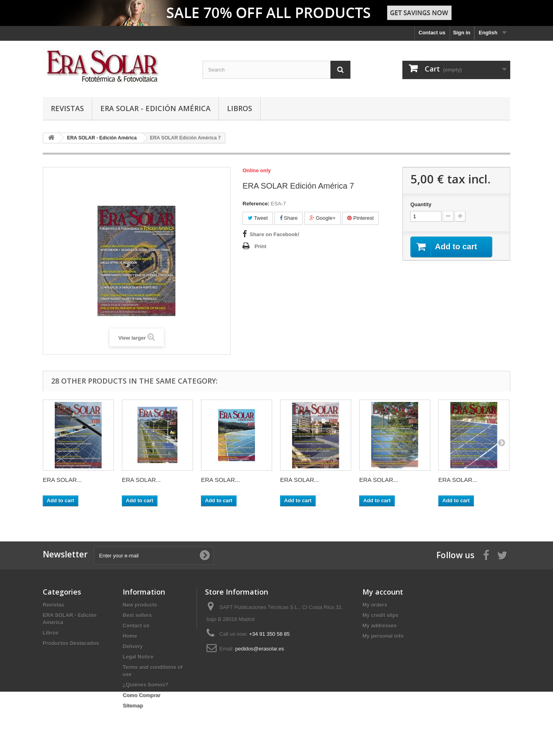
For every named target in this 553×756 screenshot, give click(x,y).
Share (289, 218)
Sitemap (133, 705)
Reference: (256, 204)
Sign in (462, 33)
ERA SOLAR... (62, 480)
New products (140, 605)
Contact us (432, 33)
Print (261, 246)
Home (130, 636)
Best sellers (137, 615)
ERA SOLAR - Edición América (155, 108)
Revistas (67, 108)
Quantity (421, 204)
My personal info (383, 636)
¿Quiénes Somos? (145, 685)
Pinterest (360, 218)
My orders (375, 605)
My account (383, 592)
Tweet (258, 218)
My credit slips (380, 615)
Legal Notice (138, 657)
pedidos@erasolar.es (260, 649)
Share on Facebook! (275, 234)
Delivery (133, 646)
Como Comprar (142, 695)
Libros (240, 108)
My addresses (380, 626)
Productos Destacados (71, 643)
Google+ (323, 218)
